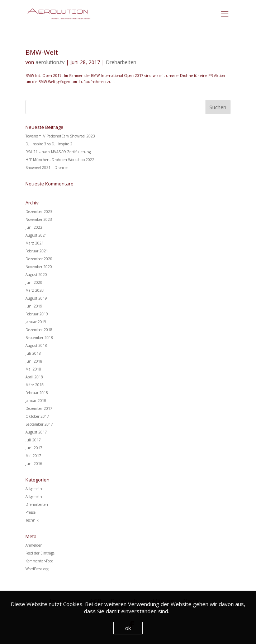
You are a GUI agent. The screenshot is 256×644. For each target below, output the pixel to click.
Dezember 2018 (39, 330)
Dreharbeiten (121, 62)
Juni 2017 (34, 448)
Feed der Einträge (40, 553)
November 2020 (39, 267)
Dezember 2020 (39, 259)
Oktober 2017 (37, 416)
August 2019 (36, 298)
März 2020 (35, 290)
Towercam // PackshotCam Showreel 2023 (60, 136)
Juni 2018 (34, 361)
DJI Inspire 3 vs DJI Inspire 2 (49, 144)
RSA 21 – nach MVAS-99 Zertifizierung (58, 152)
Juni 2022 (34, 227)
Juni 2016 (34, 464)
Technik (32, 520)
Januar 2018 (36, 401)
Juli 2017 (33, 440)
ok (128, 628)
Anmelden (34, 545)
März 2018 (35, 385)
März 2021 (35, 243)
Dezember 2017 (39, 408)
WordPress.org (37, 569)
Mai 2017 (33, 456)
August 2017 (36, 432)
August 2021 (36, 235)
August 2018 (36, 345)
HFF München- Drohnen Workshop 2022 (60, 160)
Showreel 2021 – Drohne (46, 168)
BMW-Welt (42, 52)
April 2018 (34, 377)
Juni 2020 (34, 282)
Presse (30, 512)
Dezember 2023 (39, 212)
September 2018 (39, 338)
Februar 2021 (37, 251)
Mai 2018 (33, 369)
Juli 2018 (33, 353)
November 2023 (39, 219)
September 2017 (39, 424)
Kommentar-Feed (39, 561)
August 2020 (36, 275)
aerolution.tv (50, 62)
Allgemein (34, 489)
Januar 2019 (36, 322)
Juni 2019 (34, 306)
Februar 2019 (37, 314)
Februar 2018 (37, 393)
